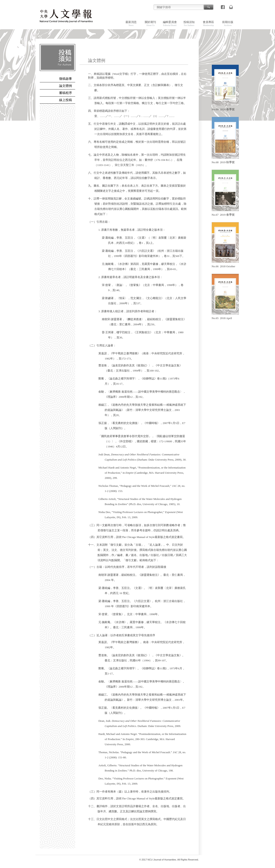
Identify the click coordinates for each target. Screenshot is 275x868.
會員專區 (208, 23)
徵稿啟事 (66, 79)
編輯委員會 (170, 23)
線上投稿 (66, 100)
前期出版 (228, 23)
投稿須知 (189, 23)
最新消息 (131, 23)
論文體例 (66, 86)
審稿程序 (66, 93)
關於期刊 (150, 23)
